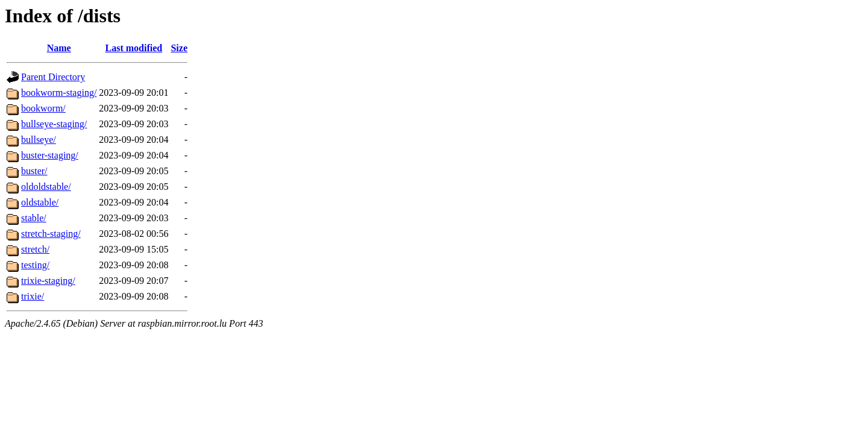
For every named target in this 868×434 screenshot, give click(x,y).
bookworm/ (43, 108)
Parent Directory (53, 77)
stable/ (34, 218)
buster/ (34, 171)
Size (179, 48)
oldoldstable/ (46, 187)
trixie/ (33, 296)
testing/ (35, 265)
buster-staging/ (50, 155)
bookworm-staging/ (59, 93)
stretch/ (35, 249)
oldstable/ (40, 202)
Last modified (134, 48)
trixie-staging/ (48, 281)
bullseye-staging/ (54, 124)
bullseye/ (39, 140)
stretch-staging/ (51, 234)
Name (59, 48)
